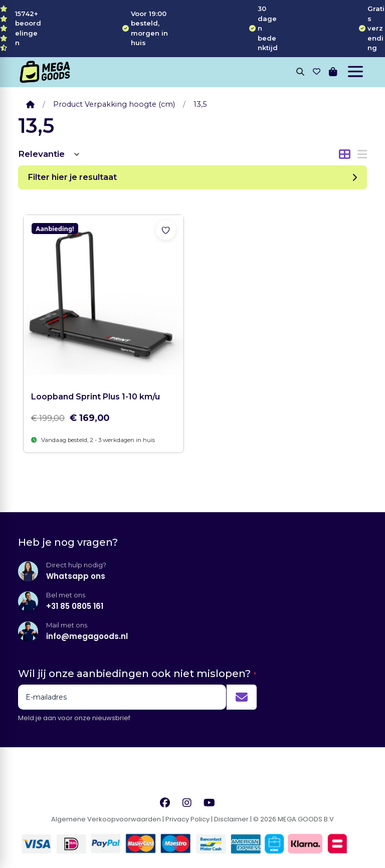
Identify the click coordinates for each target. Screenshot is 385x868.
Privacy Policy (187, 819)
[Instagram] (187, 803)
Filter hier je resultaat (192, 177)
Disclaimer (231, 819)
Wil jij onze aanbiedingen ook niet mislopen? (137, 674)
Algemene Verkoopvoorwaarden (106, 819)
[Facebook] (165, 803)
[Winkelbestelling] (49, 154)
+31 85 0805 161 (75, 606)
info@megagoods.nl (87, 636)
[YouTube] (209, 803)
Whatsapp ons (76, 576)
